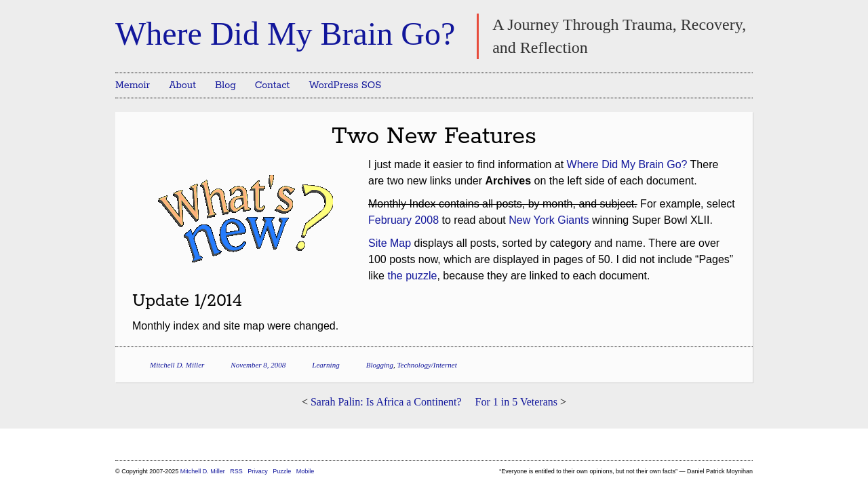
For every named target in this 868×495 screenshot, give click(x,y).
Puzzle (282, 471)
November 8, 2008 (258, 365)
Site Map (390, 243)
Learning (325, 365)
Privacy (258, 471)
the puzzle (412, 276)
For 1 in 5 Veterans (516, 402)
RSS (237, 471)
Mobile (305, 471)
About (182, 85)
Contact (273, 85)
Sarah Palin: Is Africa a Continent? (386, 402)
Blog (225, 85)
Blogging (380, 365)
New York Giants (549, 220)
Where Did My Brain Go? (285, 34)
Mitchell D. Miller (177, 365)
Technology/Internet (427, 365)
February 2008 (403, 220)
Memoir (133, 85)
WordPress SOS (345, 85)
